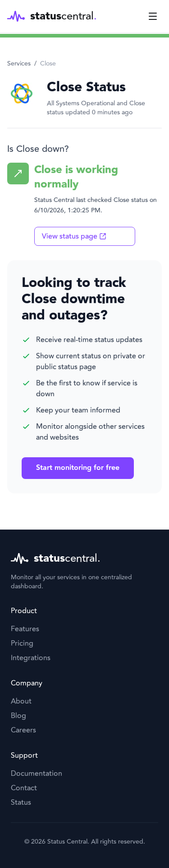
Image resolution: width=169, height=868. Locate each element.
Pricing (22, 643)
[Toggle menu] (153, 16)
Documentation (37, 774)
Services (19, 64)
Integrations (31, 658)
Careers (23, 730)
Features (25, 629)
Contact (24, 788)
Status (21, 802)
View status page (74, 236)
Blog (18, 716)
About (21, 701)
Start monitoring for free (78, 468)
